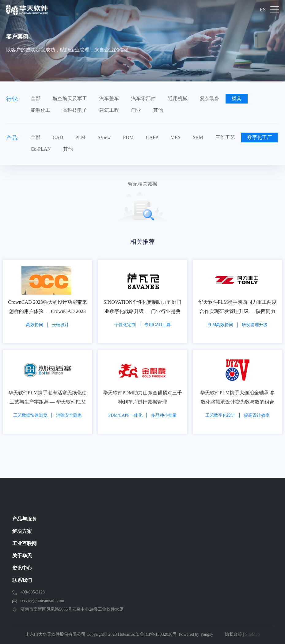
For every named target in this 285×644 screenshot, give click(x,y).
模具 (237, 98)
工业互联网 (25, 543)
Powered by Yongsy (196, 634)
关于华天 (22, 556)
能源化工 (40, 110)
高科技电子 (75, 110)
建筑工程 (109, 110)
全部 (36, 98)
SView (104, 137)
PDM (128, 137)
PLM (80, 137)
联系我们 (22, 580)
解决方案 (22, 531)
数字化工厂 (260, 137)
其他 (158, 110)
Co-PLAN (41, 149)
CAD (58, 137)
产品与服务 (25, 519)
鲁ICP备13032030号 (158, 634)
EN (263, 10)
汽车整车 (109, 98)
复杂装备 (210, 98)
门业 (136, 110)
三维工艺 (225, 137)
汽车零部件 (143, 98)
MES (175, 137)
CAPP (152, 137)
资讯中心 (22, 568)
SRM (198, 137)
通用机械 (178, 98)
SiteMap (252, 634)
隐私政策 (234, 634)
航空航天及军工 (70, 98)
